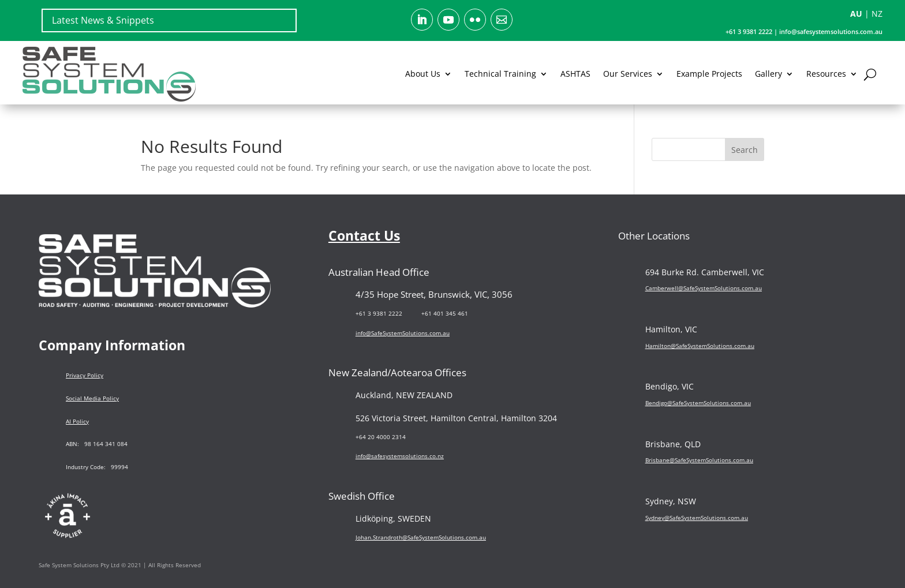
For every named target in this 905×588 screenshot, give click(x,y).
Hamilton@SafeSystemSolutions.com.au (700, 346)
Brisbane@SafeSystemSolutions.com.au (699, 460)
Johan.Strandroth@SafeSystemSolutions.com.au (421, 537)
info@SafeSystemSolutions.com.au (403, 333)
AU (856, 14)
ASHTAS (575, 74)
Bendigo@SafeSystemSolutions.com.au (698, 403)
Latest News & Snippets (103, 20)
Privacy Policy (85, 375)
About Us (423, 74)
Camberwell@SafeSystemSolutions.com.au (704, 288)
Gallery (768, 74)
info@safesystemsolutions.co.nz (400, 456)
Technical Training (500, 74)
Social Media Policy (92, 398)
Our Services (628, 74)
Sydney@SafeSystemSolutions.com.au (697, 518)
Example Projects (709, 74)
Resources (826, 74)
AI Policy (77, 421)
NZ (877, 14)
